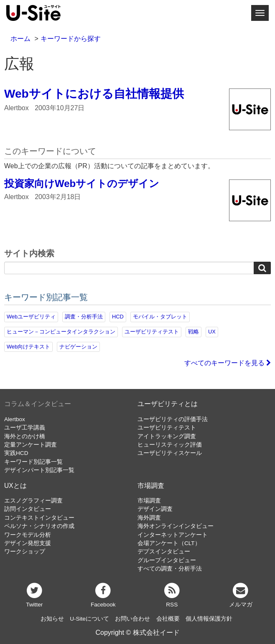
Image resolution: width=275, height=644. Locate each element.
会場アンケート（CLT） (169, 543)
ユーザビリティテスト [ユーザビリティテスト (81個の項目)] (152, 332)
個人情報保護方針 (209, 619)
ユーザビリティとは (168, 404)
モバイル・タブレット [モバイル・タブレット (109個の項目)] (160, 317)
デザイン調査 (155, 509)
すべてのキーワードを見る (228, 363)
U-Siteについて (89, 619)
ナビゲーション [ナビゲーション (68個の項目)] (78, 347)
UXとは (15, 486)
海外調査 (149, 518)
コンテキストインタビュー (39, 518)
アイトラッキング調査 (167, 436)
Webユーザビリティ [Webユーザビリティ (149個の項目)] (31, 317)
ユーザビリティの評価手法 (173, 419)
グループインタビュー (167, 560)
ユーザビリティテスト (167, 428)
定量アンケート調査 (31, 445)
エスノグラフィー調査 (33, 501)
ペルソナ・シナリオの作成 (39, 526)
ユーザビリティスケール (170, 453)
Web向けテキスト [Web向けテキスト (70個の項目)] (28, 347)
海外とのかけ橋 (25, 436)
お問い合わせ (132, 619)
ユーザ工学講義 (25, 428)
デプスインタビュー (164, 552)
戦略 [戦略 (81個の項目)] (194, 332)
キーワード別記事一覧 (33, 462)
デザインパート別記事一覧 (39, 470)
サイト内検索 (29, 254)
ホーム (20, 39)
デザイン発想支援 (28, 543)
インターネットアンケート (173, 535)
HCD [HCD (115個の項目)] (118, 317)
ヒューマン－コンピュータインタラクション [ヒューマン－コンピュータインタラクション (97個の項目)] (61, 332)
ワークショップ (25, 552)
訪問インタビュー (28, 509)
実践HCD (16, 453)
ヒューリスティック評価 (170, 445)
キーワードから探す (71, 39)
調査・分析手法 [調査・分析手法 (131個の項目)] (84, 317)
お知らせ (52, 619)
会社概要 (168, 619)
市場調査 (151, 486)
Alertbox (15, 419)
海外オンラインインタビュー (176, 526)
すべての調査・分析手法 (170, 569)
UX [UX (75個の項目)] (212, 332)
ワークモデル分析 (28, 535)
